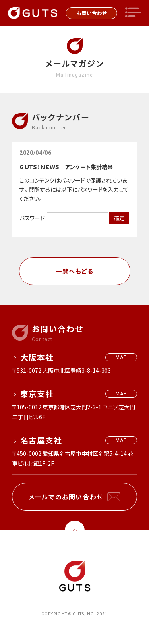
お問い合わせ (92, 13)
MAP (121, 357)
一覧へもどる (74, 271)
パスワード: (64, 218)
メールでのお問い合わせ (66, 497)
